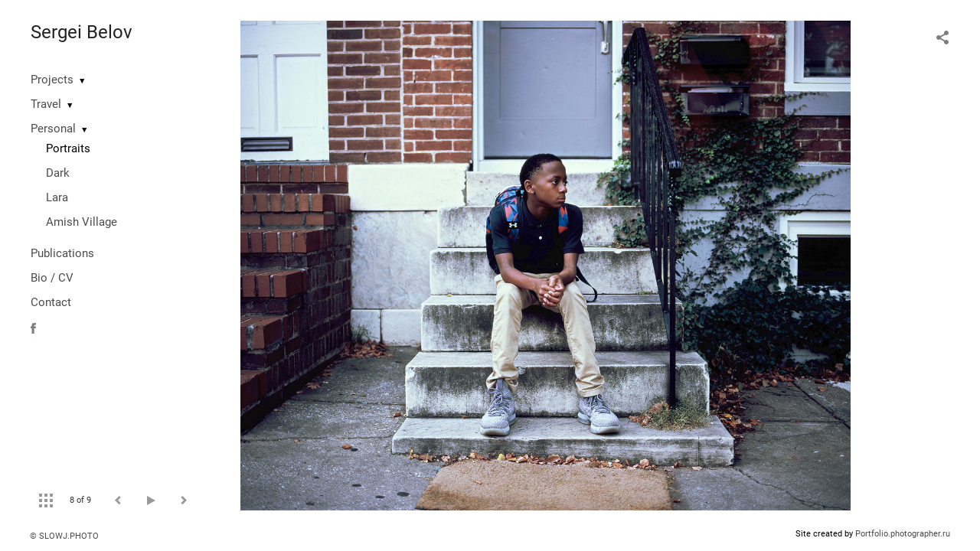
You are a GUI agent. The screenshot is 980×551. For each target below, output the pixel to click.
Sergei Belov (82, 32)
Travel (46, 104)
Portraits (68, 148)
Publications (62, 253)
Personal (53, 129)
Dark (58, 173)
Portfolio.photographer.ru (903, 534)
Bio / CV (52, 278)
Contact (51, 302)
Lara (57, 197)
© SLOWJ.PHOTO (64, 536)
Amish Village (82, 222)
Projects (52, 80)
